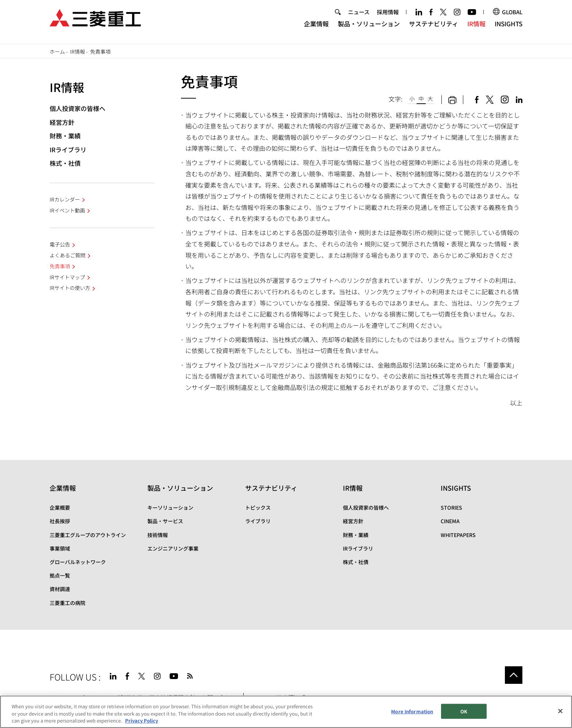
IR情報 (476, 28)
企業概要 (60, 507)
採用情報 (388, 16)
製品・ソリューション (369, 28)
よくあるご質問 (67, 255)
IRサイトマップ (67, 277)
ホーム (57, 51)
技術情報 (158, 535)
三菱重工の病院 (67, 603)
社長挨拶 (60, 521)
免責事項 (60, 266)
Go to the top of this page (514, 675)
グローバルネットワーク (78, 562)
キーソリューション (170, 507)
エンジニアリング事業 (173, 548)
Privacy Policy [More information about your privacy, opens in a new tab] (142, 721)
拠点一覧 (60, 575)
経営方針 (62, 122)
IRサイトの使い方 (70, 288)
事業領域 (60, 548)
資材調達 (60, 589)
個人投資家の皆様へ (78, 108)
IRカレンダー (65, 199)
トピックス (258, 507)
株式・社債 (65, 163)
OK (464, 711)
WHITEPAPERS (458, 535)
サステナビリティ (434, 28)
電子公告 (60, 244)
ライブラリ (258, 521)
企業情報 (316, 28)
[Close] (560, 711)
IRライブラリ (68, 150)
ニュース (359, 16)
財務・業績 (65, 136)
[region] (286, 712)
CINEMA (450, 521)
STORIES (451, 507)
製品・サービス (165, 521)
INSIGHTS (509, 28)
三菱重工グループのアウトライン (88, 535)
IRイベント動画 (67, 210)
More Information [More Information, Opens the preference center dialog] (412, 711)
